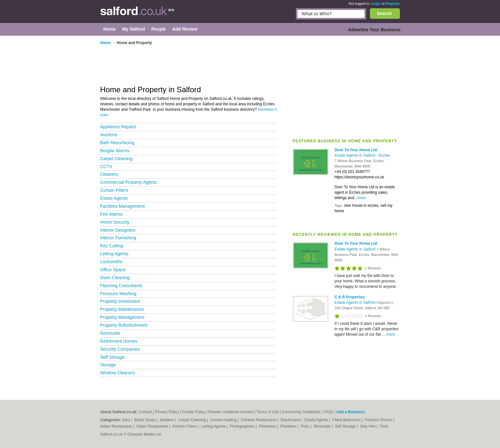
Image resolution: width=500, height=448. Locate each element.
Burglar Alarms (115, 151)
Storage (108, 365)
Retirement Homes (119, 341)
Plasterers (268, 426)
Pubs (306, 426)
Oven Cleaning (115, 278)
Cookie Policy (194, 412)
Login (376, 4)
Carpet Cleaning (116, 159)
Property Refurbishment (124, 325)
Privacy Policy (167, 412)
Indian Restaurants (117, 426)
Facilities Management (122, 206)
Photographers (243, 426)
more (361, 198)
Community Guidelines (301, 412)
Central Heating (224, 420)
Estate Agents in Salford (355, 155)
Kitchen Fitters (185, 426)
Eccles (384, 155)
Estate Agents (114, 198)
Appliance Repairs (118, 127)
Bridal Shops (146, 420)
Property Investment (120, 301)
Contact (145, 412)
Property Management (122, 317)
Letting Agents (114, 254)
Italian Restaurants (153, 426)
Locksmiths (111, 262)
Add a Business (351, 412)
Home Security (115, 222)
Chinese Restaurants (259, 420)
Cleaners (109, 174)
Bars (127, 420)
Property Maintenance (122, 309)
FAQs (328, 412)
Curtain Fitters (114, 190)
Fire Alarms (111, 214)
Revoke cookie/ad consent (231, 412)
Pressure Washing (118, 294)
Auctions (109, 135)
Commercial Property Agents (129, 182)
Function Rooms (379, 420)
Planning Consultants (121, 286)
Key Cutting (112, 246)
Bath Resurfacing (117, 143)
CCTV (106, 167)
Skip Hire (368, 426)
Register (393, 4)
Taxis (384, 426)
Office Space (113, 270)
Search (384, 13)
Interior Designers (118, 230)
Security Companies (120, 349)
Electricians (291, 420)
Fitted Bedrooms (347, 420)
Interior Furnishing (118, 238)
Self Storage (112, 357)
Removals (110, 333)
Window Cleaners (118, 373)
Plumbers (289, 426)
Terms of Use (268, 412)
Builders (168, 420)
